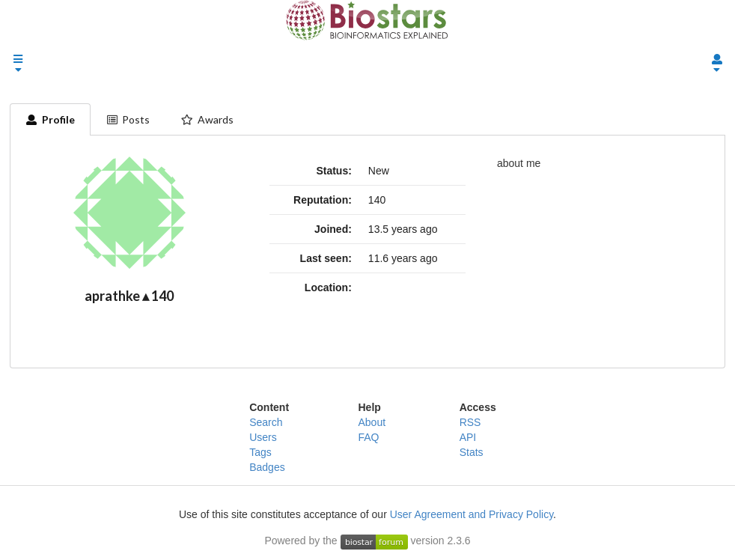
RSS (470, 422)
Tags (260, 452)
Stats (472, 452)
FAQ (368, 437)
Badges (267, 467)
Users (263, 437)
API (468, 437)
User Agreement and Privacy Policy (472, 514)
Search (266, 422)
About (372, 422)
